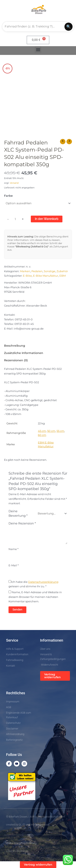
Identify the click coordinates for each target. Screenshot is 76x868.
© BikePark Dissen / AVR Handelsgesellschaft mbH (35, 817)
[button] (38, 50)
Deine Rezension (22, 523)
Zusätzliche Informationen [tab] (24, 353)
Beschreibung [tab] (15, 346)
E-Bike (27, 276)
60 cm (42, 435)
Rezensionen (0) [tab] (16, 360)
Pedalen (37, 271)
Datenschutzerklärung (43, 582)
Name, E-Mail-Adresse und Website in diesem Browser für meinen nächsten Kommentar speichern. (35, 597)
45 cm (42, 431)
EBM (63, 276)
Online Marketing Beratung (21, 843)
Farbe (8, 196)
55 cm (60, 431)
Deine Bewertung (18, 513)
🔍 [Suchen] (69, 27)
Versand (14, 183)
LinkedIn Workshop (17, 851)
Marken (25, 271)
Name (13, 549)
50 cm (51, 431)
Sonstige (50, 271)
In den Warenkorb (47, 219)
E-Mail (14, 565)
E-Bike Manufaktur (46, 276)
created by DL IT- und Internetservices (28, 825)
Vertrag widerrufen (52, 676)
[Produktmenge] (15, 219)
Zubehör (62, 271)
